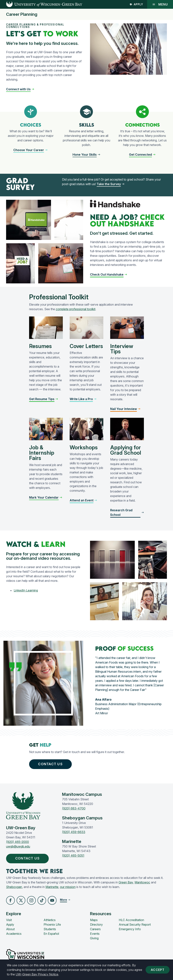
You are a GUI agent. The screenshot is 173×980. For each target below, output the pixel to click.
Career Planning (22, 14)
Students (50, 929)
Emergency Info (130, 929)
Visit (9, 920)
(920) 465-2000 (18, 842)
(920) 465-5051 (73, 856)
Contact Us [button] (50, 764)
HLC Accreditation (131, 920)
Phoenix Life (52, 924)
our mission (68, 887)
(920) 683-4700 (74, 808)
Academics (14, 934)
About (10, 929)
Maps (94, 920)
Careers (95, 929)
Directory (96, 924)
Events (95, 934)
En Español (51, 934)
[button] (20, 89)
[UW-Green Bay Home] (41, 4)
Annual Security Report (135, 924)
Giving (94, 938)
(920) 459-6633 (74, 832)
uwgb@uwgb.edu (18, 846)
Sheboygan (14, 887)
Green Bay (126, 882)
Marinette (52, 887)
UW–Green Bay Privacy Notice (37, 974)
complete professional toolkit (76, 309)
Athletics (50, 920)
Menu (160, 4)
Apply (136, 4)
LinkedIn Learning (26, 590)
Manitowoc (142, 882)
